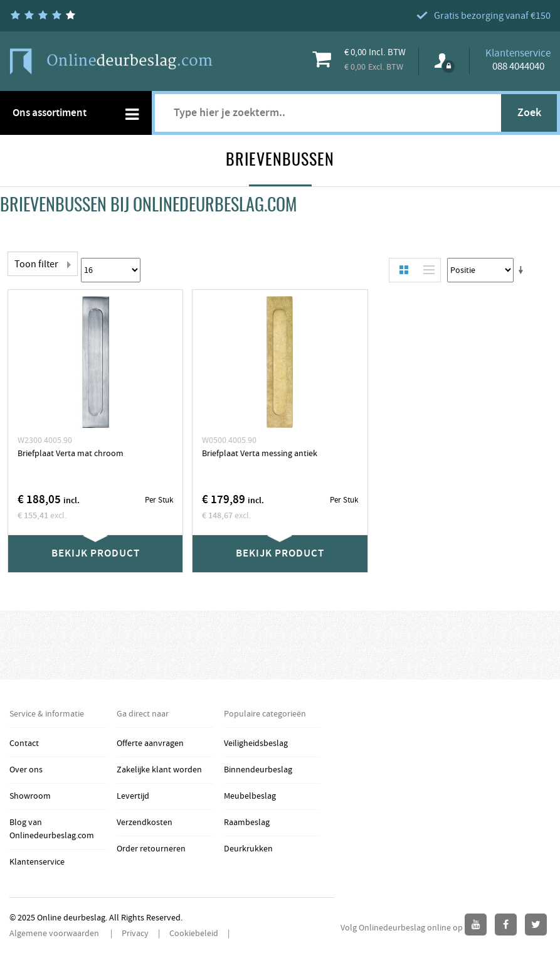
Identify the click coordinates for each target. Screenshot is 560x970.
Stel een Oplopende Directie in (523, 270)
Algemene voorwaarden (55, 934)
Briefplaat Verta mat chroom (71, 454)
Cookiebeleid (194, 934)
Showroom (30, 796)
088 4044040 (518, 67)
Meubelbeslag (250, 796)
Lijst (426, 270)
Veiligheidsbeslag (256, 743)
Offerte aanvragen (150, 743)
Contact (24, 743)
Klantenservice (37, 862)
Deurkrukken (248, 849)
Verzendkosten (145, 823)
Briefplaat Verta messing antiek (260, 454)
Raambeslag (247, 823)
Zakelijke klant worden (159, 770)
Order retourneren (151, 849)
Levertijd (133, 796)
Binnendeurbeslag (258, 770)
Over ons (26, 770)
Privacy (135, 934)
